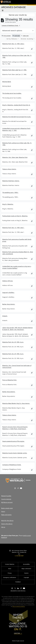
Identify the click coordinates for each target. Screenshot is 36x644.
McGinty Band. (7, 82)
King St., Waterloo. (8, 204)
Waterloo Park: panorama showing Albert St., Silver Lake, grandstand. (18, 253)
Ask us (3, 527)
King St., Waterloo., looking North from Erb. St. (16, 105)
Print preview (6, 36)
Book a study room (7, 508)
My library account (7, 502)
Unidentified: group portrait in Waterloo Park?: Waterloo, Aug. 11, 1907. (16, 129)
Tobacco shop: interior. (9, 169)
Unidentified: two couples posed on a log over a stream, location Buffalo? (17, 267)
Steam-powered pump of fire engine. (13, 441)
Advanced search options (12, 31)
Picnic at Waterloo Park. (10, 380)
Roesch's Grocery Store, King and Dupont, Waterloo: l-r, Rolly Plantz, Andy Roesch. (15, 428)
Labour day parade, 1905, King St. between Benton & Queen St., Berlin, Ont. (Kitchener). (18, 329)
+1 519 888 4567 (19, 556)
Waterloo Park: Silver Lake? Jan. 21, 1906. (14, 70)
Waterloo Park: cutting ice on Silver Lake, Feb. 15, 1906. (17, 56)
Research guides (6, 496)
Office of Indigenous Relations (19, 607)
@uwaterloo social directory (18, 591)
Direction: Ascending (27, 39)
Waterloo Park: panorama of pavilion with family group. (17, 240)
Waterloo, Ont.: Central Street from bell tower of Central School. (17, 367)
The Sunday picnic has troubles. (12, 93)
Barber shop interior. (9, 304)
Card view (16, 36)
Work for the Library (7, 521)
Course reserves (6, 499)
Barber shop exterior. (9, 392)
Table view (25, 36)
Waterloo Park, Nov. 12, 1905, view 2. (13, 44)
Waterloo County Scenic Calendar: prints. (15, 453)
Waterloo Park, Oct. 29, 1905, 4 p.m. (13, 342)
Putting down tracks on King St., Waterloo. (15, 216)
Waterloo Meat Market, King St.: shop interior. (16, 403)
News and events (6, 515)
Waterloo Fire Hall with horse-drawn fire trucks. (17, 117)
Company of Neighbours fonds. (12, 465)
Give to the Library (7, 524)
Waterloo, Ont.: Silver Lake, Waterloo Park (15, 157)
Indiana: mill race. (8, 281)
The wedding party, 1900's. (10, 193)
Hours (3, 511)
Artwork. (5, 316)
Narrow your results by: (18, 15)
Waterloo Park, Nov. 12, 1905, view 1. (13, 228)
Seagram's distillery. (8, 293)
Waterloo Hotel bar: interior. (11, 181)
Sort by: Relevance (12, 39)
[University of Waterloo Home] (6, 2)
